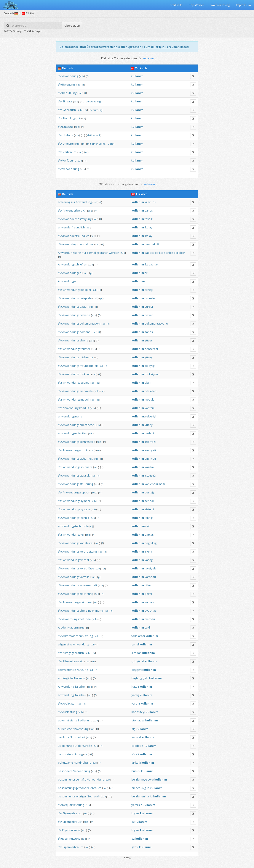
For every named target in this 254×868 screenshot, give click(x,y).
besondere (65, 771)
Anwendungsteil (74, 535)
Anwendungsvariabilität (78, 543)
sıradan (137, 653)
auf (75, 746)
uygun (145, 788)
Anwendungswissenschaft (80, 585)
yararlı (136, 703)
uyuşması (151, 611)
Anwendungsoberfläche (78, 425)
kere (162, 253)
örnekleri (151, 298)
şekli (148, 627)
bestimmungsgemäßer (73, 788)
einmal (91, 253)
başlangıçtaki (140, 678)
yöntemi (150, 408)
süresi (149, 307)
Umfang (68, 135)
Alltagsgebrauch (73, 653)
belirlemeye (139, 779)
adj (88, 227)
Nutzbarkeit (77, 737)
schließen (81, 264)
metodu (150, 619)
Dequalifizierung (73, 805)
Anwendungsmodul (76, 399)
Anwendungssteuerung (78, 484)
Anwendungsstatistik (76, 475)
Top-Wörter (197, 5)
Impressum (243, 5)
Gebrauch (69, 110)
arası (141, 636)
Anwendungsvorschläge (78, 568)
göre (151, 779)
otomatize (138, 720)
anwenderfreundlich (71, 227)
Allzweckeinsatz (73, 661)
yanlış (135, 695)
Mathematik (94, 135)
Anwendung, (66, 687)
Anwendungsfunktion (76, 374)
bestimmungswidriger (72, 796)
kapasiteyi (138, 712)
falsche (80, 687)
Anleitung (64, 202)
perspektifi (152, 244)
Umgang (68, 144)
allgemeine (65, 644)
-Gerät (111, 144)
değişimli (137, 670)
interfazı (150, 442)
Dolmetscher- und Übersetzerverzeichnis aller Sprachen (100, 47)
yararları (150, 577)
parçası (149, 535)
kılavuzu (150, 202)
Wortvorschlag (220, 5)
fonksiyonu (152, 374)
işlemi (148, 551)
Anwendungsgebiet (76, 383)
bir (157, 253)
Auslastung (70, 712)
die (60, 76)
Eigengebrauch (73, 813)
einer (95, 144)
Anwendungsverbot (76, 560)
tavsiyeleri (151, 568)
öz (139, 822)
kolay (149, 227)
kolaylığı (150, 366)
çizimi (148, 594)
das (60, 118)
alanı (148, 383)
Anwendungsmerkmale (77, 391)
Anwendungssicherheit (77, 459)
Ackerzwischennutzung (77, 636)
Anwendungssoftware (78, 467)
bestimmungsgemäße (72, 779)
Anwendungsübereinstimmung (82, 611)
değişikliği (151, 543)
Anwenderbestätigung (77, 219)
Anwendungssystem (77, 509)
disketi (149, 315)
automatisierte (68, 720)
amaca (136, 788)
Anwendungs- (67, 281)
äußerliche (65, 729)
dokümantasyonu (156, 323)
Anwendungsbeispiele (77, 298)
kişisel (135, 813)
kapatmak (152, 264)
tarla (134, 636)
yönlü (140, 661)
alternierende (67, 670)
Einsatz (67, 101)
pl (91, 273)
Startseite (176, 5)
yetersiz (137, 805)
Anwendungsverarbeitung (79, 551)
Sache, (102, 144)
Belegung (68, 84)
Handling (69, 118)
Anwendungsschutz (76, 450)
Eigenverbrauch (73, 847)
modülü (150, 399)
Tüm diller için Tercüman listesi (166, 47)
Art (60, 627)
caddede (137, 746)
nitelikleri (151, 391)
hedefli (149, 433)
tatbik (169, 253)
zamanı (149, 602)
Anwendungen (72, 273)
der (60, 101)
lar (139, 273)
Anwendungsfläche (75, 357)
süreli (135, 754)
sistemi (149, 509)
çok (134, 661)
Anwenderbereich (74, 210)
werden (114, 253)
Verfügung (69, 160)
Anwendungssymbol (77, 501)
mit (89, 144)
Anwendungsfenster (77, 349)
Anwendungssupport (77, 492)
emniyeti (150, 450)
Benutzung (69, 93)
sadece (149, 253)
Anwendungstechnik (76, 518)
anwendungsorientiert (73, 433)
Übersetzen (72, 26)
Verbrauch (70, 152)
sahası (149, 210)
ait (148, 526)
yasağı (149, 560)
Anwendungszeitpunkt (77, 602)
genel (135, 644)
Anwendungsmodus (76, 408)
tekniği (149, 518)
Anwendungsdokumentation (81, 323)
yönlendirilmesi (155, 484)
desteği (149, 492)
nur (84, 253)
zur (73, 202)
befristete (64, 754)
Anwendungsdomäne (76, 332)
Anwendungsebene (75, 340)
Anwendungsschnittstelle (79, 442)
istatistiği (150, 475)
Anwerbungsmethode (77, 619)
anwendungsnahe (70, 416)
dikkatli (136, 763)
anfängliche (66, 678)
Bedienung (85, 720)
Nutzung (68, 127)
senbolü (150, 501)
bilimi (148, 585)
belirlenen (138, 796)
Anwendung (70, 76)
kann (78, 253)
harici (149, 796)
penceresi (151, 349)
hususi (136, 771)
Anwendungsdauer (75, 307)
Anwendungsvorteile (76, 577)
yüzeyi (149, 340)
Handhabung (82, 763)
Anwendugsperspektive (78, 244)
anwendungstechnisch (73, 526)
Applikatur (69, 703)
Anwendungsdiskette (76, 315)
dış (133, 729)
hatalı (135, 687)
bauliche (64, 737)
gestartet (102, 253)
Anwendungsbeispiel (77, 290)
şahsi (135, 847)
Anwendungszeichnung (78, 594)
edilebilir (179, 253)
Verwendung (93, 101)
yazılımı (149, 467)
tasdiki (149, 219)
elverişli (151, 416)
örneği (149, 290)
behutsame (65, 763)
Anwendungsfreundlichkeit (80, 366)
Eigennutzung (71, 830)
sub (82, 76)
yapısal (136, 737)
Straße (88, 746)
